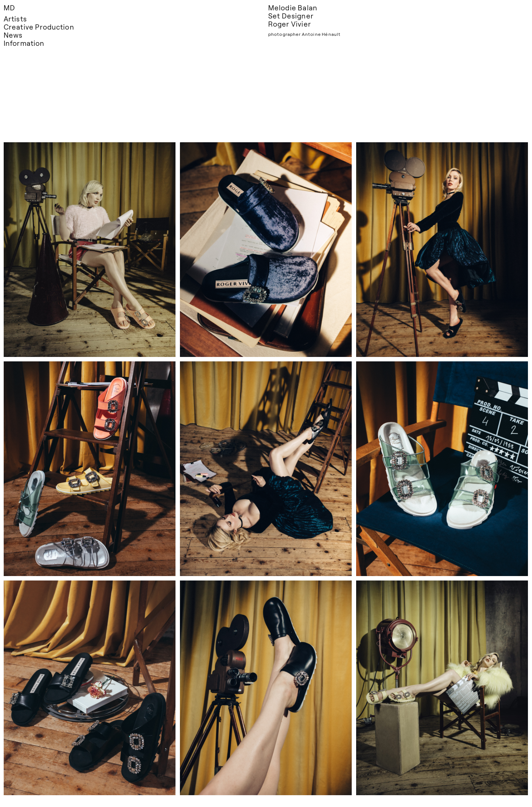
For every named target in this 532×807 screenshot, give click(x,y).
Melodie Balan (293, 8)
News (13, 35)
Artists (15, 19)
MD (9, 8)
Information (24, 43)
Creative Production (39, 27)
